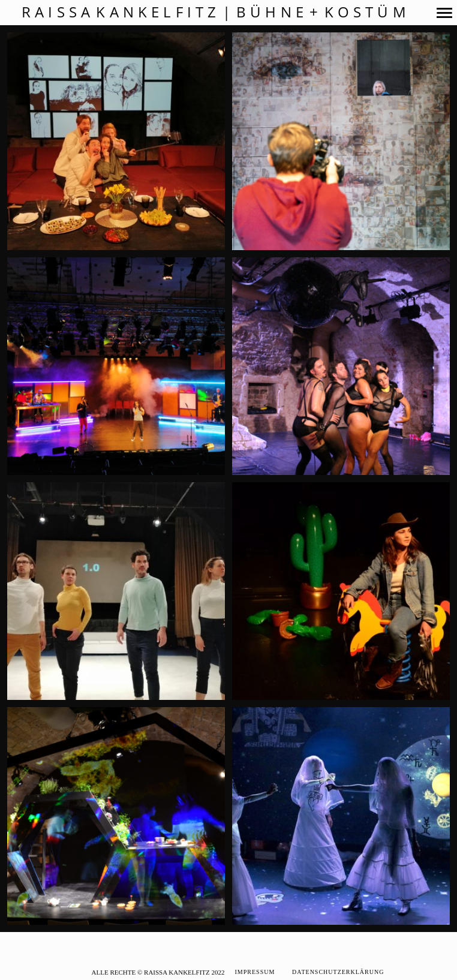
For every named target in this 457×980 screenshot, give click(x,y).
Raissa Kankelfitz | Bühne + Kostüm (216, 12)
